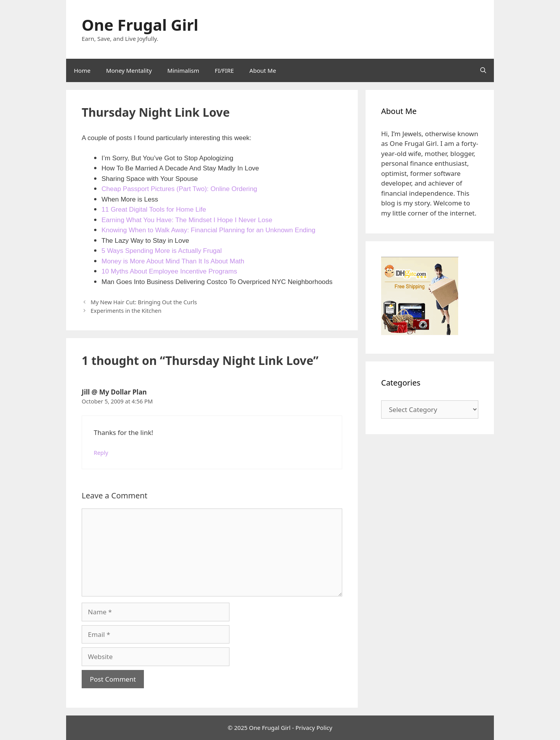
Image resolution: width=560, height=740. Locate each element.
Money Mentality (129, 70)
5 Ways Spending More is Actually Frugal (162, 251)
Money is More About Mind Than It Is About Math (173, 261)
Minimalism (183, 70)
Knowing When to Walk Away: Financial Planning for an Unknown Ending (208, 230)
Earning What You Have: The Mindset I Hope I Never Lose (187, 220)
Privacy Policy (314, 728)
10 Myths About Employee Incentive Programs (169, 271)
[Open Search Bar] (483, 70)
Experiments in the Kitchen (126, 311)
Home (82, 70)
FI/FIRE (224, 70)
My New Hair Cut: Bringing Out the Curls (144, 302)
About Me (263, 70)
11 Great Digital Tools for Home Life (154, 210)
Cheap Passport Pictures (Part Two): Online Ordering (179, 189)
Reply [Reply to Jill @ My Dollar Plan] (101, 453)
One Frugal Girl (140, 25)
